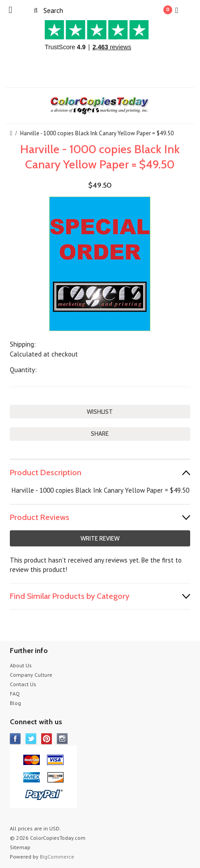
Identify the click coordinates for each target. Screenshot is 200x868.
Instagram (62, 739)
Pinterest (47, 739)
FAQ (15, 694)
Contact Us (23, 684)
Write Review (100, 538)
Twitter (31, 739)
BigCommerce (57, 857)
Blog (15, 703)
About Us (21, 665)
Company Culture (31, 675)
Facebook (15, 739)
